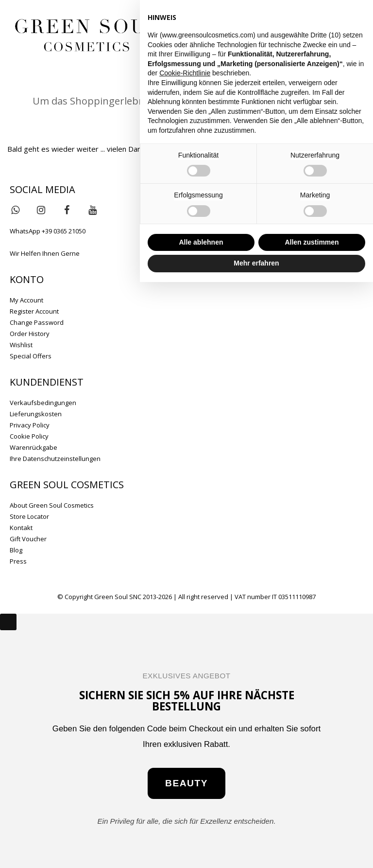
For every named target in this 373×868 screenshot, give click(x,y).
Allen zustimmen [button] (312, 242)
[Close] (8, 622)
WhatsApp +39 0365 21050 (48, 231)
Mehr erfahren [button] (256, 263)
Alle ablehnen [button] (201, 242)
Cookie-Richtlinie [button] (185, 73)
